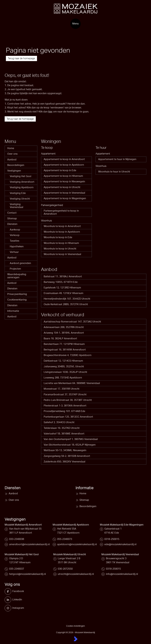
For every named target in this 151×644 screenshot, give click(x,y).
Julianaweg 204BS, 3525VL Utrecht (64, 367)
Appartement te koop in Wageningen (65, 198)
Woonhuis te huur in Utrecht (114, 172)
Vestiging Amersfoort (22, 182)
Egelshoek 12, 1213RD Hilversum (62, 288)
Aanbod (12, 160)
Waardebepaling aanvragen (17, 276)
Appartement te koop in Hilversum (63, 176)
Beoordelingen (16, 165)
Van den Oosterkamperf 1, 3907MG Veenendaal (71, 439)
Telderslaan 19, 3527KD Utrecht (62, 428)
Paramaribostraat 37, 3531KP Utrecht (65, 395)
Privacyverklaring (17, 294)
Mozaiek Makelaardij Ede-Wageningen (122, 525)
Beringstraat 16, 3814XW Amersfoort (65, 350)
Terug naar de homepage (21, 58)
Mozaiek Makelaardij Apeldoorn (71, 525)
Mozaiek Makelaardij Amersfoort (23, 525)
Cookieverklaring (17, 300)
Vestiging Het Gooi (21, 176)
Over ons (12, 154)
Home (11, 148)
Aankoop (15, 230)
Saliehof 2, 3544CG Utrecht (59, 422)
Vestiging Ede (18, 193)
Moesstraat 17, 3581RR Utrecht (62, 389)
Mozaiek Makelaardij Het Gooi (22, 554)
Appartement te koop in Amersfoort (64, 159)
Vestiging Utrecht (20, 199)
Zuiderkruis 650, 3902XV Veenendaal (65, 462)
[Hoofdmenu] (75, 24)
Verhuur (14, 252)
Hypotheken (17, 247)
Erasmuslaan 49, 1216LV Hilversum (63, 293)
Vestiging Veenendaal (16, 206)
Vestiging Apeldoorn (22, 187)
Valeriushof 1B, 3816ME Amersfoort (64, 434)
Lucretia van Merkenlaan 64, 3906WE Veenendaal (72, 383)
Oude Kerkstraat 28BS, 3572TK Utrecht (66, 304)
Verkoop (15, 235)
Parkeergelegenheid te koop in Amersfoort (61, 212)
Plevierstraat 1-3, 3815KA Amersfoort (65, 406)
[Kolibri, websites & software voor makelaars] (76, 639)
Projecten (15, 269)
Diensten (12, 224)
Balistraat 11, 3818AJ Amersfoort (63, 277)
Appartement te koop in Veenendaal (64, 193)
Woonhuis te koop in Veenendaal (62, 254)
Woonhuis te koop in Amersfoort (62, 226)
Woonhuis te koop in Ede (58, 237)
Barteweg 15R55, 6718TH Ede (61, 282)
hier (50, 112)
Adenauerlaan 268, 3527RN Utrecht (64, 327)
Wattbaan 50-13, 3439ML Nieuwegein (65, 450)
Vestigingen (14, 171)
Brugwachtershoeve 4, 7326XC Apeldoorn (68, 355)
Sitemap (12, 219)
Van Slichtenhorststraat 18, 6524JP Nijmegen (70, 445)
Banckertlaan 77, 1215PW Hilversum (64, 344)
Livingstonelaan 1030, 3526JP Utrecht (65, 372)
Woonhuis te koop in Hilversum (61, 243)
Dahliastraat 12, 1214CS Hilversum (63, 361)
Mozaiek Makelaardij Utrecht (70, 554)
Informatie (13, 311)
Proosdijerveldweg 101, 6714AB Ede (64, 411)
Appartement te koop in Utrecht (62, 187)
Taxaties (14, 241)
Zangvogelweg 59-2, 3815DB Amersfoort (67, 456)
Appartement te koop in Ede (60, 170)
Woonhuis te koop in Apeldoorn (62, 232)
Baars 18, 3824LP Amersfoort (60, 339)
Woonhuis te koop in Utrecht (60, 249)
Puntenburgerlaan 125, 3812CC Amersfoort (68, 417)
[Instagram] (9, 608)
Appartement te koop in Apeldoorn (64, 165)
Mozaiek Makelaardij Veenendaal (120, 554)
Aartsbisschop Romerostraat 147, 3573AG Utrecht (72, 322)
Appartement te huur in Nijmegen (117, 159)
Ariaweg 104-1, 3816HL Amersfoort (64, 333)
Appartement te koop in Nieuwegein (64, 182)
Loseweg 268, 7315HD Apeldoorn (63, 378)
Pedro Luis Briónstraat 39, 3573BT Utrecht (68, 400)
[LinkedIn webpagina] (9, 600)
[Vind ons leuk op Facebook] (9, 591)
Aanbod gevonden (20, 263)
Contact (12, 213)
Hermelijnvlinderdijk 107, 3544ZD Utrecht (67, 299)
